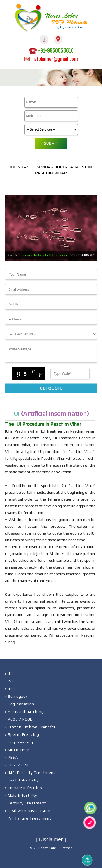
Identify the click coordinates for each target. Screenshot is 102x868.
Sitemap (66, 848)
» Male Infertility (21, 795)
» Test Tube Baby (21, 780)
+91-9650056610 (51, 51)
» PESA (11, 757)
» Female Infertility (23, 788)
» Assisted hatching (24, 712)
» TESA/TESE (17, 765)
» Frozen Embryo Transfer (30, 727)
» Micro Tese (17, 750)
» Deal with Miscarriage (27, 811)
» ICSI (10, 689)
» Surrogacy (16, 696)
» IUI (9, 674)
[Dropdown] (51, 334)
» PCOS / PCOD (19, 719)
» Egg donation (19, 704)
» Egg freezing (19, 742)
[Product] (51, 129)
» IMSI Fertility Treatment (30, 773)
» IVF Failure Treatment (28, 818)
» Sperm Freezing (22, 734)
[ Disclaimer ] (51, 839)
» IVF (9, 681)
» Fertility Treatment (25, 803)
